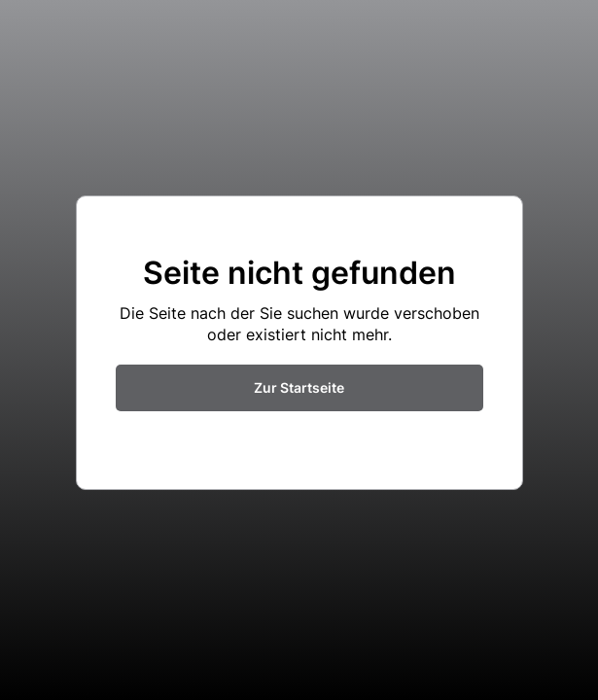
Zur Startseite (299, 387)
